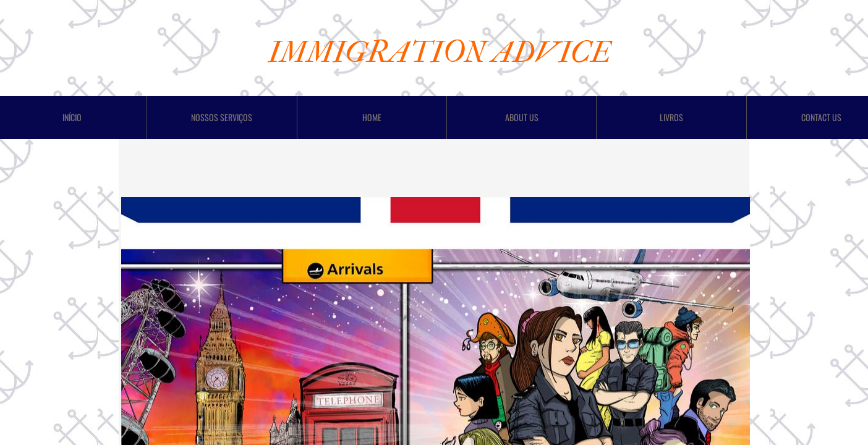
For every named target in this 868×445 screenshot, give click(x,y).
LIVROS (671, 117)
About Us (522, 117)
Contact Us (821, 117)
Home (372, 117)
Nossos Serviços (222, 117)
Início (72, 117)
